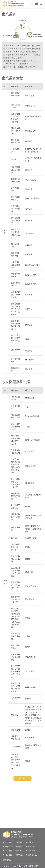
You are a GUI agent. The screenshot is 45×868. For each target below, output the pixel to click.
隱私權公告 (32, 855)
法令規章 (20, 855)
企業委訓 (20, 842)
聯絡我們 (20, 846)
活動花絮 (31, 842)
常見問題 (31, 846)
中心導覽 (8, 851)
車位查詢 (31, 851)
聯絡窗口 (22, 779)
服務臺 (8, 846)
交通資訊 (20, 851)
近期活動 (8, 842)
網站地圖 (8, 855)
